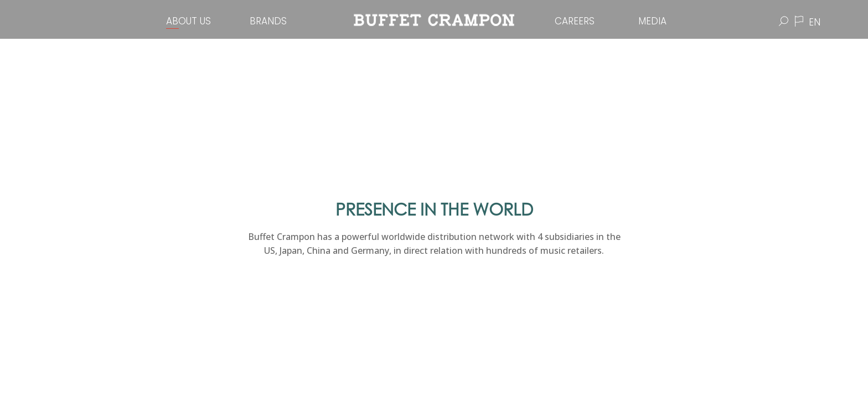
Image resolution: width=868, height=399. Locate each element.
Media (652, 21)
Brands (268, 21)
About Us (188, 21)
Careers (575, 21)
